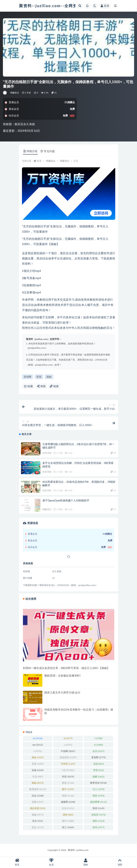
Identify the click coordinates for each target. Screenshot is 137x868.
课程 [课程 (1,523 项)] (98, 821)
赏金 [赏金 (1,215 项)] (38, 827)
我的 (86, 862)
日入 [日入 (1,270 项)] (98, 789)
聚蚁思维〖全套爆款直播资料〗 (63, 675)
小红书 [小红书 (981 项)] (68, 770)
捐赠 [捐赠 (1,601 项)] (98, 777)
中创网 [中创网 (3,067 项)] (68, 751)
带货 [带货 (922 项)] (99, 770)
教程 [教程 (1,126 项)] (68, 783)
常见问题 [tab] (48, 151)
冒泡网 (27, 377)
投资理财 (47, 453)
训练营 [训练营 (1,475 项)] (98, 815)
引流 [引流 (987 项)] (38, 777)
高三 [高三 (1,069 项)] (68, 827)
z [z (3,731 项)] (38, 751)
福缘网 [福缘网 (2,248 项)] (68, 802)
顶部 (120, 862)
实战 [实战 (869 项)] (99, 764)
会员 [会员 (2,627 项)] (98, 751)
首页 (39, 161)
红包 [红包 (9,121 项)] (68, 808)
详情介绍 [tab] (30, 151)
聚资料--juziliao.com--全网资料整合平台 (59, 6)
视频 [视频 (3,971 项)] (38, 815)
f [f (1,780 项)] (98, 738)
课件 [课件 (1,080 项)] (68, 821)
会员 (51, 862)
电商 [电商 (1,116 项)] (68, 796)
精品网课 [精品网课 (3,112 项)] (98, 802)
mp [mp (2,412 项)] (38, 745)
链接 (54, 386)
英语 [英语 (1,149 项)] (98, 808)
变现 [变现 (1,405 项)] (38, 764)
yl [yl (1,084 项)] (99, 745)
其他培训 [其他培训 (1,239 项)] (68, 757)
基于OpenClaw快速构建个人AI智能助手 (66, 500)
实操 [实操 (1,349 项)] (38, 770)
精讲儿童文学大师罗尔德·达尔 (62, 692)
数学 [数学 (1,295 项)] (68, 789)
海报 (41, 386)
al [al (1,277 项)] (68, 738)
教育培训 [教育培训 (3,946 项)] (98, 783)
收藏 (28, 386)
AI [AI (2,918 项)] (38, 738)
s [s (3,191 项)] (68, 745)
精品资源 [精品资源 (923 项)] (38, 808)
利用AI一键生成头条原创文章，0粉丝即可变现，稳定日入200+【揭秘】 (66, 668)
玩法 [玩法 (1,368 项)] (38, 796)
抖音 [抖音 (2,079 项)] (68, 777)
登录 (105, 6)
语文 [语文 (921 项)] (38, 821)
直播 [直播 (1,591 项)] (38, 802)
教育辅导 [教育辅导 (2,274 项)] (38, 789)
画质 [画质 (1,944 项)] (98, 796)
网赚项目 (15, 93)
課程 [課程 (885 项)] (68, 815)
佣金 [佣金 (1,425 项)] (38, 757)
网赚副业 (51, 161)
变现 (39, 377)
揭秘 (49, 377)
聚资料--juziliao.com (78, 850)
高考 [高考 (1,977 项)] (98, 827)
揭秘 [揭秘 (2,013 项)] (38, 783)
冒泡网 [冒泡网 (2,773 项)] (98, 757)
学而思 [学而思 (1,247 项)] (68, 764)
